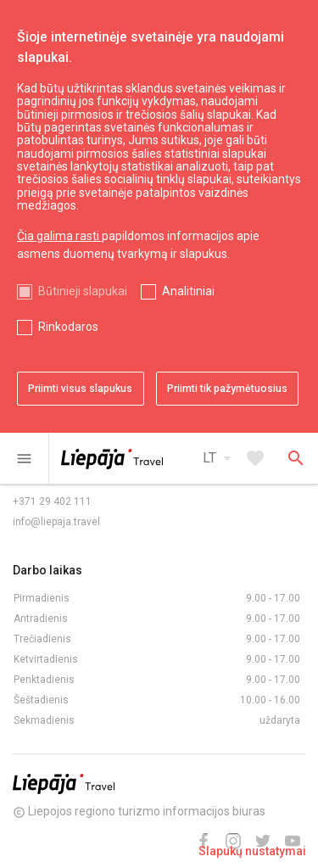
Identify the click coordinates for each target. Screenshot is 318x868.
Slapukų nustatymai (252, 851)
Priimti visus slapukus (80, 389)
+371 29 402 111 (52, 501)
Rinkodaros (68, 327)
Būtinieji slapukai (83, 291)
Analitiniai (188, 291)
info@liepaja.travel (56, 522)
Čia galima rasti (59, 236)
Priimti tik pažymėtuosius (227, 389)
